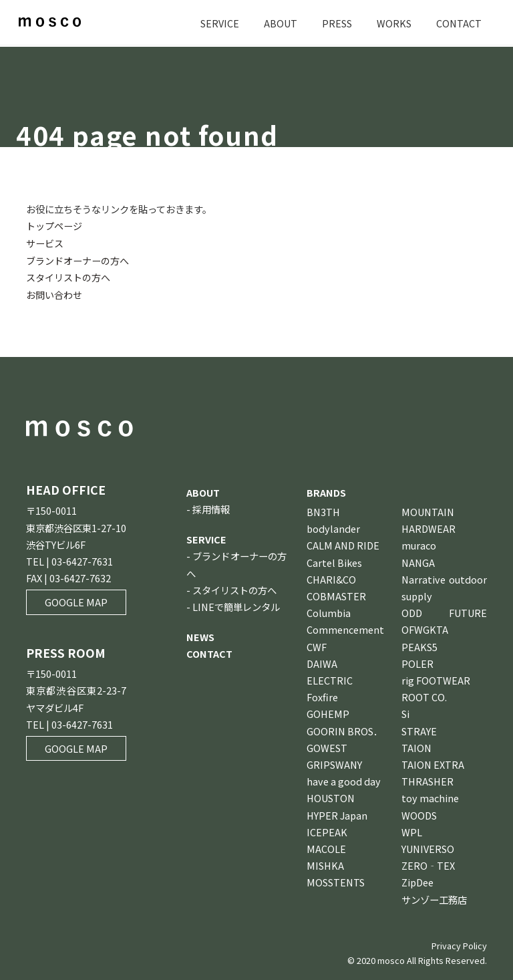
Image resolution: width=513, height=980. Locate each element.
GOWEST (327, 746)
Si (405, 712)
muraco (419, 544)
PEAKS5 (419, 645)
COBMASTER (336, 594)
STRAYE (419, 729)
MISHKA (325, 864)
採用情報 (211, 507)
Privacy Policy (459, 944)
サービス (45, 242)
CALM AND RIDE (343, 544)
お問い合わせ (54, 293)
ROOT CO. (424, 696)
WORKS (394, 23)
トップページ (54, 226)
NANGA (418, 561)
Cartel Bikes (334, 561)
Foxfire (322, 696)
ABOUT (281, 23)
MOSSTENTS (336, 881)
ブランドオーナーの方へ (77, 260)
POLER (417, 661)
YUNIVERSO (428, 847)
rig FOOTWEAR (436, 678)
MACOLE (326, 847)
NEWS (200, 635)
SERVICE (220, 23)
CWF (317, 645)
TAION (416, 746)
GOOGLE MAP (76, 601)
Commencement (345, 628)
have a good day (344, 780)
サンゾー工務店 (434, 897)
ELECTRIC (330, 678)
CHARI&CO (331, 577)
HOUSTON (331, 797)
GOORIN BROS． (345, 729)
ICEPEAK (327, 830)
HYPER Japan (337, 813)
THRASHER (427, 780)
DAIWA (322, 661)
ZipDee (417, 881)
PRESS (337, 23)
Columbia (329, 611)
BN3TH (323, 510)
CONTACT (459, 23)
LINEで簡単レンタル (236, 605)
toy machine (430, 797)
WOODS (419, 813)
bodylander (333, 527)
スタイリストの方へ (68, 276)
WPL (412, 830)
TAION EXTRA (433, 762)
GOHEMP (328, 712)
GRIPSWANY (334, 762)
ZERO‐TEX (428, 864)
